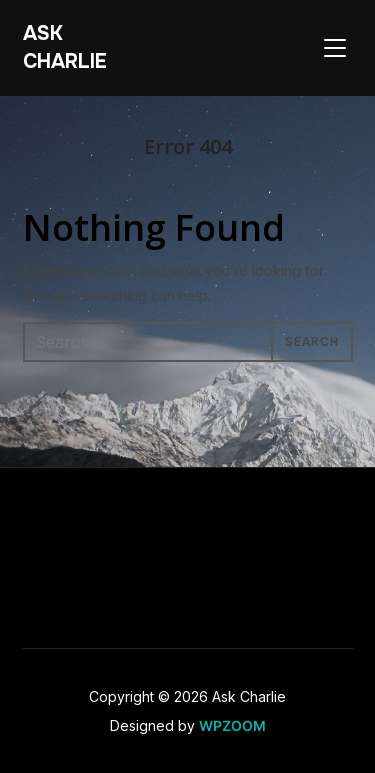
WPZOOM (232, 725)
